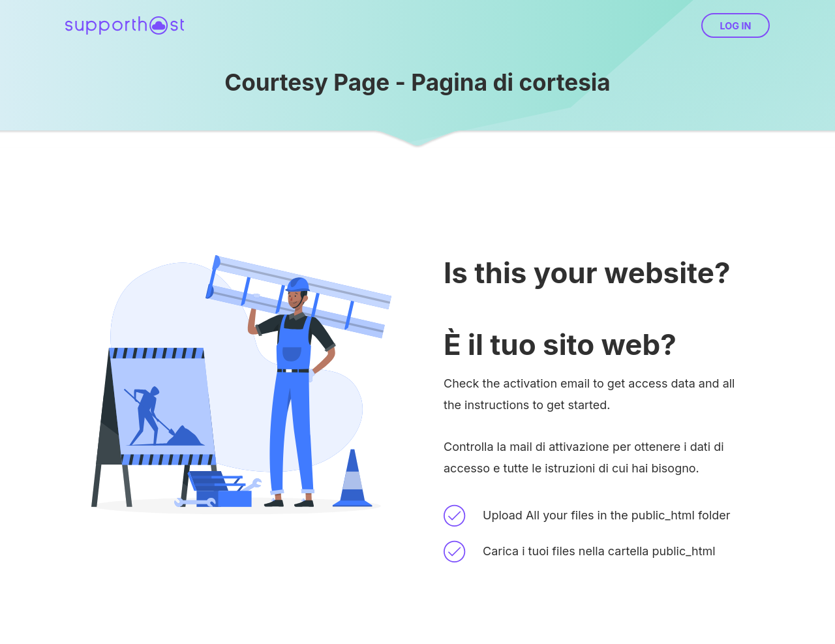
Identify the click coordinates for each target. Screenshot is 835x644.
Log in (735, 26)
